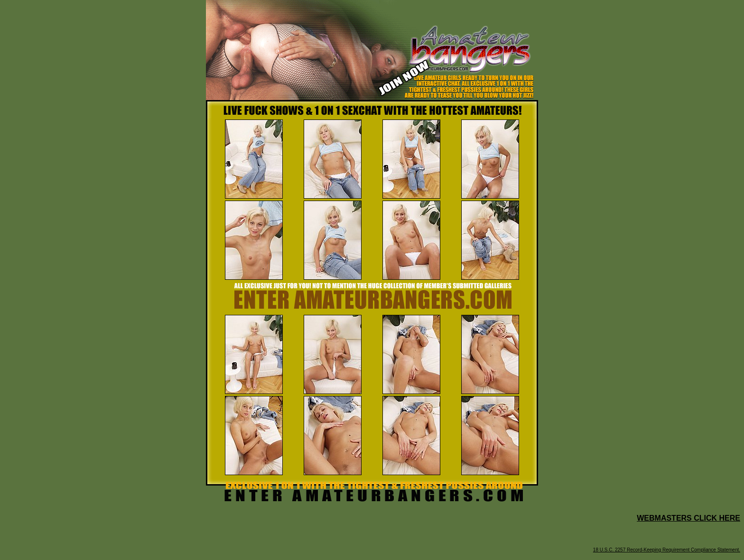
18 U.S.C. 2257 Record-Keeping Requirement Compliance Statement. (667, 550)
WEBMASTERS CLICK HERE (688, 518)
